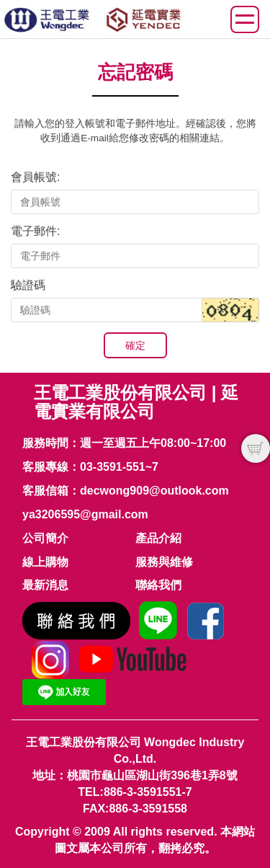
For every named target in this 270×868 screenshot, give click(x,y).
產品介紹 (158, 538)
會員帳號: (35, 177)
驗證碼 (28, 285)
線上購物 (45, 562)
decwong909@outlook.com (154, 491)
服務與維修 (164, 562)
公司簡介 (45, 538)
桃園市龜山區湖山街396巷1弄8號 (152, 775)
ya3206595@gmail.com (85, 514)
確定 (135, 345)
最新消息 (45, 585)
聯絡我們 (158, 585)
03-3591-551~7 (119, 467)
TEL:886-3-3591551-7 (135, 792)
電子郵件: (35, 231)
